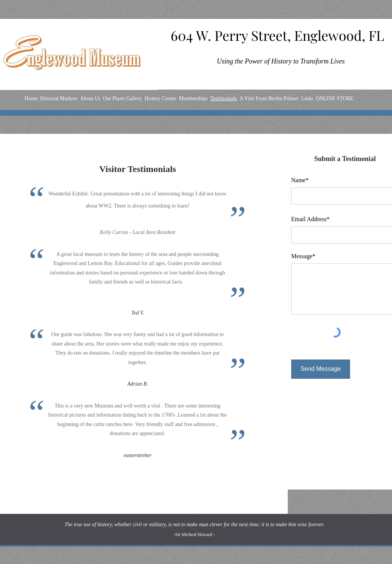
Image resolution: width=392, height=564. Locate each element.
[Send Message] (321, 369)
